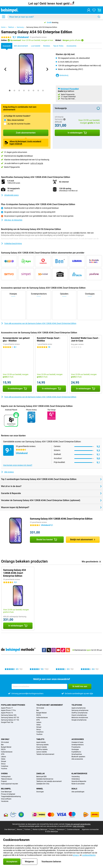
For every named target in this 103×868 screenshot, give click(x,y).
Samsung (20, 27)
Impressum (61, 829)
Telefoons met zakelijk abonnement (49, 781)
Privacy (52, 829)
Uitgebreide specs (10, 195)
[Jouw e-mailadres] (39, 686)
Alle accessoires (77, 759)
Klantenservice (79, 774)
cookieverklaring (89, 855)
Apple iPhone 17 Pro (8, 710)
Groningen (40, 792)
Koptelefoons (76, 752)
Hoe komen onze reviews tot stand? (18, 465)
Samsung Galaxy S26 (9, 715)
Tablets (40, 739)
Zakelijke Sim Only (43, 784)
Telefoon (11, 27)
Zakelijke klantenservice (45, 779)
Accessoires (78, 739)
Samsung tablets (42, 745)
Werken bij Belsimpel (40, 829)
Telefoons (77, 705)
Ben (38, 710)
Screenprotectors (78, 745)
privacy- (76, 855)
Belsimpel (6, 789)
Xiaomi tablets (42, 747)
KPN (38, 720)
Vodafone (40, 732)
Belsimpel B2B (41, 777)
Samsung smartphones (80, 710)
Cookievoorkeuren (73, 829)
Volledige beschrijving (11, 243)
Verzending (76, 777)
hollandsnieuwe (42, 718)
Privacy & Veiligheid (8, 794)
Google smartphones (79, 720)
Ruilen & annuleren (78, 784)
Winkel (40, 789)
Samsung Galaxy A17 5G (10, 720)
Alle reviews (7, 472)
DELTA (39, 715)
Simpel (39, 727)
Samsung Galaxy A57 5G (10, 718)
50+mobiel (40, 708)
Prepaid (4, 781)
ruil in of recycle (37, 163)
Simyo (39, 730)
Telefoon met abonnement (50, 705)
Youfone (39, 734)
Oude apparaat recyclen (10, 784)
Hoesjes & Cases (77, 742)
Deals (74, 789)
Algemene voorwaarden (90, 829)
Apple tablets (41, 742)
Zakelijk (41, 774)
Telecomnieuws (7, 779)
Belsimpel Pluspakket (70, 89)
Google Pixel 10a (7, 722)
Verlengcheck (6, 777)
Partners (27, 829)
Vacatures (5, 801)
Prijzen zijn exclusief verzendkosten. (78, 824)
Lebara (39, 722)
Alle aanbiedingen (78, 792)
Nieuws (20, 829)
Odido (38, 725)
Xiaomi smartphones (79, 715)
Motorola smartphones (80, 718)
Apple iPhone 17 (7, 708)
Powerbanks (76, 747)
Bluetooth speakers (78, 757)
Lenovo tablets (42, 752)
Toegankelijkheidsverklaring (11, 796)
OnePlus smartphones (79, 713)
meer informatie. (79, 826)
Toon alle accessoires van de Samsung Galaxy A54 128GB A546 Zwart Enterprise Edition (39, 323)
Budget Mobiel (41, 713)
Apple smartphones (79, 708)
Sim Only (5, 739)
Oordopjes (75, 749)
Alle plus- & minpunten (12, 220)
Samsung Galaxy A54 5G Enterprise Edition (42, 27)
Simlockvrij (62, 75)
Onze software (6, 799)
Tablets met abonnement (45, 754)
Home (3, 27)
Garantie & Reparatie (79, 781)
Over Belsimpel (6, 792)
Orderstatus (76, 779)
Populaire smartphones (13, 705)
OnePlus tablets (42, 749)
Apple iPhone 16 (7, 713)
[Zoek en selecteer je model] (54, 17)
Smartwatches (77, 754)
